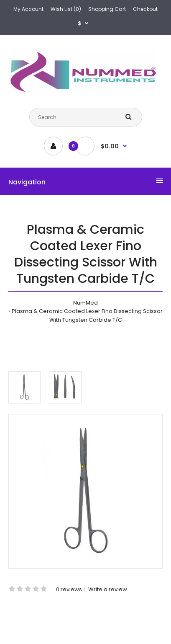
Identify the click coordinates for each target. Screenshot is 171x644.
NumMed (85, 303)
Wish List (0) (66, 9)
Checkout (145, 9)
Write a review (108, 589)
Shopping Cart (107, 9)
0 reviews (69, 589)
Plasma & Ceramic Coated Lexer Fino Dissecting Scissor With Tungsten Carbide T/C (87, 316)
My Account (28, 9)
